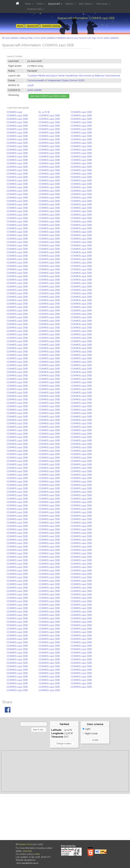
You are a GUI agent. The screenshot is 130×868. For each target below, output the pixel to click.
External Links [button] (35, 9)
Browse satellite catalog (15, 38)
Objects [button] (70, 4)
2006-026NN (34, 90)
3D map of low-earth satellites (103, 38)
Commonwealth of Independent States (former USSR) (56, 80)
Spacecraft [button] (54, 4)
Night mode (90, 734)
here (38, 854)
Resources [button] (102, 4)
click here (27, 851)
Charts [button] (40, 4)
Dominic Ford (25, 844)
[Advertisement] (65, 771)
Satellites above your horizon (72, 38)
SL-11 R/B (44, 112)
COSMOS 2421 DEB (81, 112)
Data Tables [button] (85, 4)
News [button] (28, 4)
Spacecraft (33, 26)
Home (20, 26)
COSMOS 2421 (14, 112)
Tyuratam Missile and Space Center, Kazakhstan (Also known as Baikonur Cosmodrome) (74, 76)
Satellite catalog (51, 26)
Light (86, 729)
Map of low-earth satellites (42, 38)
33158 (30, 85)
